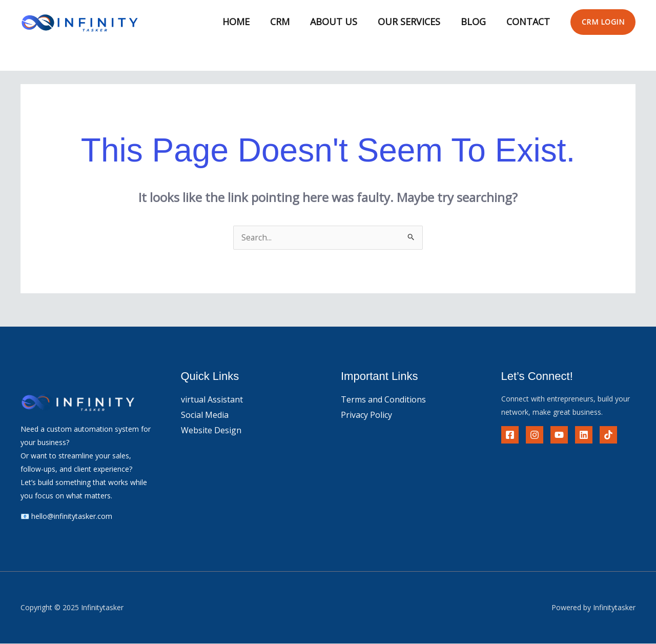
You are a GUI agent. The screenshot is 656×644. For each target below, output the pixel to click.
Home (247, 22)
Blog (476, 22)
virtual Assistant (212, 400)
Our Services (414, 22)
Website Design (211, 431)
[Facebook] (510, 435)
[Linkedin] (584, 435)
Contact (529, 22)
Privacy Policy (366, 415)
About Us (341, 22)
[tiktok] (608, 435)
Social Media (205, 415)
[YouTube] (559, 435)
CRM (289, 22)
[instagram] (535, 435)
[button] (603, 22)
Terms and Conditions (383, 400)
